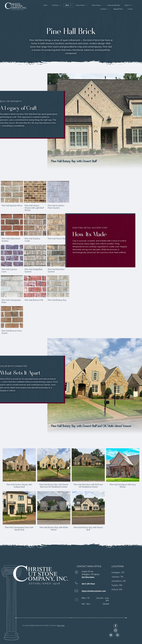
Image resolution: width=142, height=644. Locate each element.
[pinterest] (111, 635)
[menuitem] (46, 5)
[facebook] (116, 626)
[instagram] (116, 631)
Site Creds (61, 625)
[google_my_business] (117, 635)
